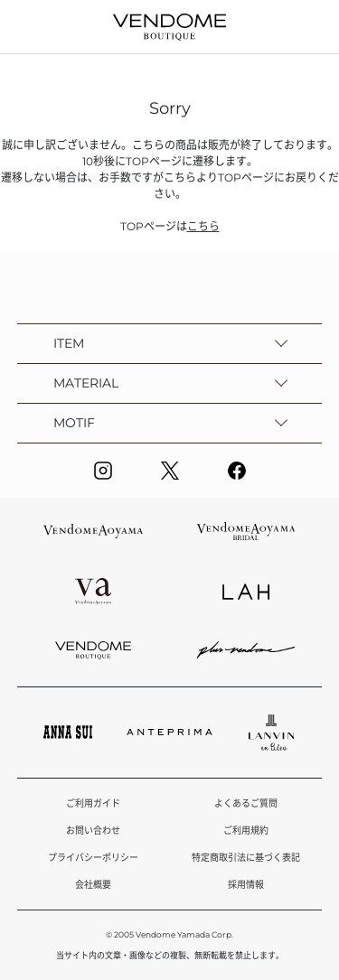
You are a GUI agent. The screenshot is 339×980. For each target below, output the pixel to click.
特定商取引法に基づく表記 (246, 858)
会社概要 (93, 885)
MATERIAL (86, 383)
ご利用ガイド (93, 803)
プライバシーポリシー (93, 858)
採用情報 (246, 885)
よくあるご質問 (246, 803)
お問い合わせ (93, 831)
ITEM (69, 343)
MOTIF (74, 423)
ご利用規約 (246, 831)
